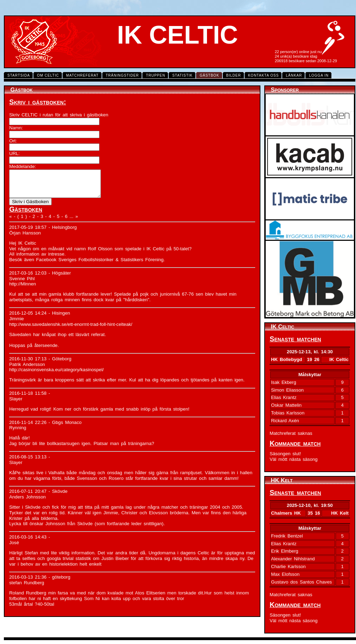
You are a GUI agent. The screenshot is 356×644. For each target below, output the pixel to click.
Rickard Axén (285, 421)
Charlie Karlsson (288, 566)
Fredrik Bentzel (287, 536)
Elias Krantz (284, 397)
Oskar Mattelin (286, 405)
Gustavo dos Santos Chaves (301, 582)
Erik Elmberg (284, 551)
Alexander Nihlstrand (293, 559)
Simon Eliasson (287, 390)
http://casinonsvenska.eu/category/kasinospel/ (56, 375)
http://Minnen (22, 289)
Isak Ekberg (284, 382)
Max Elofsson (285, 574)
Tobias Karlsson (288, 413)
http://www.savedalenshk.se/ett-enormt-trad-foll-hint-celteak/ (71, 330)
